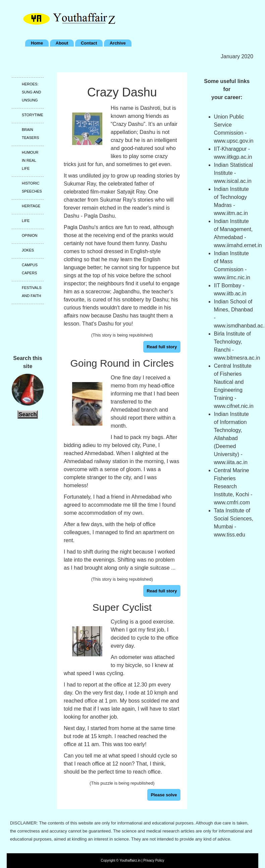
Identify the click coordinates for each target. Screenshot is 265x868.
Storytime (33, 115)
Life (26, 221)
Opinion (30, 235)
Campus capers (30, 269)
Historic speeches (32, 187)
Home (37, 43)
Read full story (162, 347)
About (62, 43)
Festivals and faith (32, 292)
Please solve (164, 795)
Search (28, 414)
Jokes (28, 250)
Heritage (31, 206)
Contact (89, 43)
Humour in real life (30, 160)
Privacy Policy (154, 860)
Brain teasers (30, 134)
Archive (118, 43)
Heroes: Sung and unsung (31, 92)
